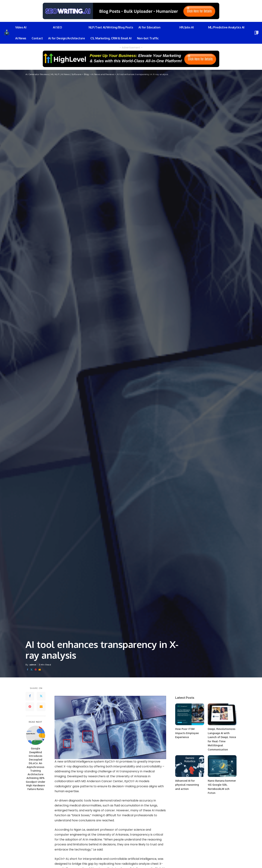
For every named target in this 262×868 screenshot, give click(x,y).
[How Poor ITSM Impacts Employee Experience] (190, 714)
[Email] (40, 670)
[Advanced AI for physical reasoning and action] (190, 766)
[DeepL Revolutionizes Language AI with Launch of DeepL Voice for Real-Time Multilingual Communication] (222, 714)
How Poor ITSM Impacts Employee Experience (187, 733)
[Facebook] (27, 670)
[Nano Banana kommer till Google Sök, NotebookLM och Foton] (222, 766)
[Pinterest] (36, 670)
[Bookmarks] (256, 33)
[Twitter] (31, 670)
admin (33, 665)
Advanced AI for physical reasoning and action (187, 785)
